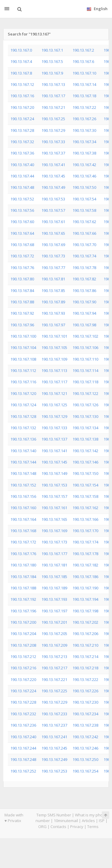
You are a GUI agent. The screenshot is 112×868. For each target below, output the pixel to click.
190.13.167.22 (84, 107)
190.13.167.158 (85, 496)
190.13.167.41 (53, 165)
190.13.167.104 (23, 347)
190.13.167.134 (85, 428)
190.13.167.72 (22, 256)
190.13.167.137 (54, 439)
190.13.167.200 (23, 622)
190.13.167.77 (53, 268)
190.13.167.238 (85, 725)
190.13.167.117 (54, 382)
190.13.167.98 (84, 325)
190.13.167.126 (85, 405)
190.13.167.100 (23, 336)
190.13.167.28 (22, 130)
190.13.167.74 (84, 256)
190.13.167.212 (23, 657)
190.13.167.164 (23, 519)
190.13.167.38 (84, 153)
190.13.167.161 (54, 508)
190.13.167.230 (85, 702)
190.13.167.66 (84, 233)
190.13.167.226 (85, 691)
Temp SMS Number (54, 815)
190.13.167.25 (53, 119)
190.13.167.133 (54, 428)
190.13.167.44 (22, 176)
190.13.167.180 (23, 565)
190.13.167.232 (23, 714)
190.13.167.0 (21, 50)
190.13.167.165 (54, 519)
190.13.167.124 (23, 405)
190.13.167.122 (85, 393)
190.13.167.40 (22, 165)
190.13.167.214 (85, 657)
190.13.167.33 (53, 142)
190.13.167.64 (22, 233)
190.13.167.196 (23, 611)
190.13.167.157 (54, 496)
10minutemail (66, 821)
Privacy (77, 827)
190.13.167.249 (54, 759)
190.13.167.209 (54, 645)
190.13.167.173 (54, 542)
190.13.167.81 (53, 279)
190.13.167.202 (85, 622)
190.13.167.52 (22, 199)
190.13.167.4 (21, 61)
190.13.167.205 (54, 634)
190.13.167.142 (85, 451)
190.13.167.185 (54, 577)
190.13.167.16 (22, 96)
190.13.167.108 (23, 359)
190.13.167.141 (54, 451)
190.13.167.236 (23, 725)
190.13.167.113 (54, 370)
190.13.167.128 (23, 416)
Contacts (58, 827)
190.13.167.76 (22, 268)
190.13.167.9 (52, 73)
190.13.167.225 (54, 691)
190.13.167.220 (23, 679)
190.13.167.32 (22, 142)
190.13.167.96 (22, 325)
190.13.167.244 (23, 748)
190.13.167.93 (53, 313)
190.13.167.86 (84, 291)
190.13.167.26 (84, 119)
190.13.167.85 (53, 291)
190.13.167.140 (23, 451)
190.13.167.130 (85, 416)
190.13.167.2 (83, 50)
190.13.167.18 (84, 96)
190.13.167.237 (54, 725)
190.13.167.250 (85, 759)
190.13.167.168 (23, 531)
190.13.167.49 (53, 187)
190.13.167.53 (53, 199)
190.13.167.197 (54, 611)
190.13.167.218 (85, 668)
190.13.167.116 (23, 382)
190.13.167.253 (54, 771)
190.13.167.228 (23, 702)
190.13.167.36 (22, 153)
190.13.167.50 (84, 187)
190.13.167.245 (54, 748)
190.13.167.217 (54, 668)
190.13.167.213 (54, 657)
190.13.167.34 (84, 142)
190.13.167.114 (85, 370)
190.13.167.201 (54, 622)
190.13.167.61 (53, 222)
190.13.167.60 (22, 222)
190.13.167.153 (54, 485)
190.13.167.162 (85, 508)
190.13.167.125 (54, 405)
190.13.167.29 (53, 130)
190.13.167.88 (22, 302)
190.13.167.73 (53, 256)
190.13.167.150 (85, 473)
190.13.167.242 (85, 737)
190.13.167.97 (53, 325)
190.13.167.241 (54, 737)
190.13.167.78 (84, 268)
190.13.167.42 (84, 165)
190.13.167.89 (53, 302)
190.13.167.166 (85, 519)
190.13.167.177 (54, 554)
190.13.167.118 (85, 382)
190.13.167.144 (23, 462)
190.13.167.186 (85, 577)
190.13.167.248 (23, 759)
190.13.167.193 (54, 599)
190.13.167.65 (53, 233)
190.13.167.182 (85, 565)
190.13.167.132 (23, 428)
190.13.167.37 (53, 153)
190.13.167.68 (22, 245)
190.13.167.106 (85, 347)
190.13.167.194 (85, 599)
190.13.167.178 (85, 554)
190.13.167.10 (84, 73)
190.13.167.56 (22, 210)
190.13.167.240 (23, 737)
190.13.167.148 (23, 473)
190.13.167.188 (23, 588)
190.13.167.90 (84, 302)
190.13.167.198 (85, 611)
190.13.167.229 (54, 702)
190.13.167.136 (23, 439)
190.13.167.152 (23, 485)
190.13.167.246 (85, 748)
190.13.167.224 (23, 691)
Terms (93, 827)
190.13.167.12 (22, 84)
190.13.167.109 (54, 359)
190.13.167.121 (54, 393)
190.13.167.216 (23, 668)
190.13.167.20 (22, 107)
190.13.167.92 (22, 313)
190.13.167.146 (85, 462)
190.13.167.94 (84, 313)
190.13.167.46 (84, 176)
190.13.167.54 (84, 199)
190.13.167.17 (53, 96)
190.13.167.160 (23, 508)
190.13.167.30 (84, 130)
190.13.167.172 (23, 542)
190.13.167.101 (54, 336)
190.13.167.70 (84, 245)
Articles (88, 821)
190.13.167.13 (53, 84)
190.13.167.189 (54, 588)
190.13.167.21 (53, 107)
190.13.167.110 (85, 359)
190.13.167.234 (85, 714)
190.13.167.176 (23, 554)
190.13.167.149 (54, 473)
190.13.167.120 (23, 393)
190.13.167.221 (54, 679)
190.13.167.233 (54, 714)
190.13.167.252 (23, 771)
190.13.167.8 (21, 73)
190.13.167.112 (23, 370)
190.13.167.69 (53, 245)
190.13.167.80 (22, 279)
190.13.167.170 (85, 531)
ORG (42, 827)
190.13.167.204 (23, 634)
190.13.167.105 (54, 347)
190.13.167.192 (23, 599)
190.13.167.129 (54, 416)
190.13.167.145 (54, 462)
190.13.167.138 (85, 439)
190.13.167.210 (85, 645)
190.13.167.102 (85, 336)
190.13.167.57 (53, 210)
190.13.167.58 (84, 210)
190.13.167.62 (84, 222)
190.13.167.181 (54, 565)
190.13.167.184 (23, 577)
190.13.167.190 (85, 588)
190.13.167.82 (84, 279)
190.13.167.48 (22, 187)
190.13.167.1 (52, 50)
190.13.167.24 (22, 119)
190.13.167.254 (85, 771)
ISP (102, 821)
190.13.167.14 (84, 84)
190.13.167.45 (53, 176)
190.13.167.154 (85, 485)
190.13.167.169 (54, 531)
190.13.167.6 (83, 61)
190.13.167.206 (85, 634)
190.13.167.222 (85, 679)
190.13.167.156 (23, 496)
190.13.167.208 (23, 645)
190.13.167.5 (52, 61)
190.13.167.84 (22, 291)
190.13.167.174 (85, 542)
